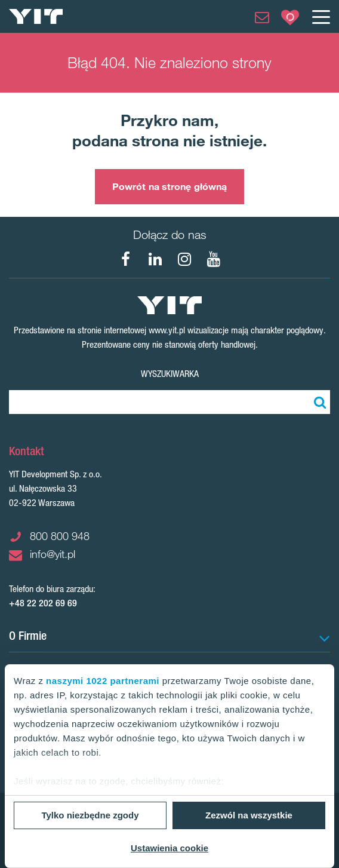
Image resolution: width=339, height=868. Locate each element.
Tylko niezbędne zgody (90, 815)
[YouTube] (214, 259)
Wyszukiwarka (170, 374)
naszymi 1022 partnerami (103, 681)
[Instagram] (184, 259)
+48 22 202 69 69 (43, 603)
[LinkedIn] (155, 259)
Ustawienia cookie (169, 848)
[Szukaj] (318, 402)
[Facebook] (126, 259)
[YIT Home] (36, 16)
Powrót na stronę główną (169, 186)
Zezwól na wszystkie (249, 815)
